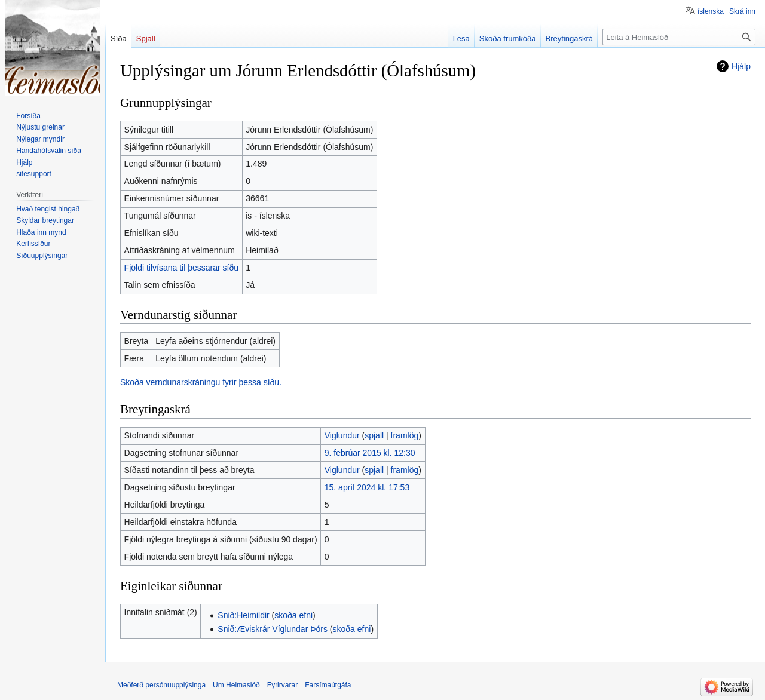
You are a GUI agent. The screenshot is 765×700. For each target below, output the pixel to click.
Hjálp (741, 66)
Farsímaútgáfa (328, 685)
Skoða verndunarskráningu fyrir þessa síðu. (201, 382)
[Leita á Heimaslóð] (679, 37)
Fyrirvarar (282, 685)
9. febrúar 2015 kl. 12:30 (370, 453)
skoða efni (293, 615)
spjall (374, 435)
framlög (405, 435)
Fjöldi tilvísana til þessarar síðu (181, 268)
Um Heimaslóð (236, 685)
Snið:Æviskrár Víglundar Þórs (273, 629)
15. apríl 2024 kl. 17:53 (367, 487)
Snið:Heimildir (243, 615)
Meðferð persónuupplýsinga (161, 685)
